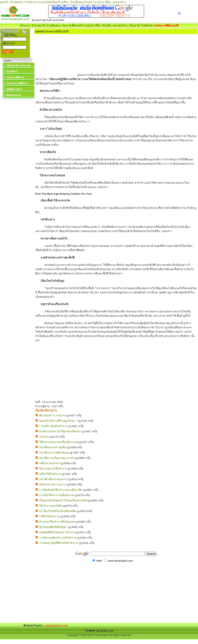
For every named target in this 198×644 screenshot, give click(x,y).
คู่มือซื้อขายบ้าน (14, 89)
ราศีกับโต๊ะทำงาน (49, 516)
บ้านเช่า (89, 2)
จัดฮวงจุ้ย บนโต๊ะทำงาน (53, 469)
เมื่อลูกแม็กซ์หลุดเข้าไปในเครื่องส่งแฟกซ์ (63, 500)
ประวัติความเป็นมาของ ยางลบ (57, 458)
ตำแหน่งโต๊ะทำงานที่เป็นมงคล (57, 522)
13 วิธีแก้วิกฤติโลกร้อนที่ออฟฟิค (58, 511)
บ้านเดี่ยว (63, 2)
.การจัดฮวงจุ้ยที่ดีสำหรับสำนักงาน (59, 543)
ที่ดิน (108, 2)
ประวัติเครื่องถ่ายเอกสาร (53, 479)
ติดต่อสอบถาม (14, 95)
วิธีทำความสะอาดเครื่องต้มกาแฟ (58, 442)
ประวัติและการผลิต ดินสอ (54, 453)
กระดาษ (44, 437)
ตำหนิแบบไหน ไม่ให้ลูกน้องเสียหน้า (60, 431)
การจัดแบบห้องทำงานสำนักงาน (58, 538)
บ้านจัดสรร (16, 2)
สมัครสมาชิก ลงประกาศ (18, 66)
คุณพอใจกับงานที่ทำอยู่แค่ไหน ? (58, 421)
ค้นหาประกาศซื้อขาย (17, 83)
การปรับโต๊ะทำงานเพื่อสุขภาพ (57, 495)
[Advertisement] (17, 162)
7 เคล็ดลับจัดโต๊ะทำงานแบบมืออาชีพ (61, 490)
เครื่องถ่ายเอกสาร (49, 463)
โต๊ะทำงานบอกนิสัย (50, 506)
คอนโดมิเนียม (49, 2)
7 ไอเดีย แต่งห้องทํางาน (53, 426)
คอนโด (4, 2)
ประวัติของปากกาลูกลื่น (53, 447)
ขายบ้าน (99, 2)
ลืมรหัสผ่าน (12, 72)
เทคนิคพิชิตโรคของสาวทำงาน (57, 532)
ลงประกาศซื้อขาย (15, 77)
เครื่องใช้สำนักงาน (50, 474)
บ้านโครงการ (32, 2)
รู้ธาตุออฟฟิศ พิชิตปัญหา (53, 527)
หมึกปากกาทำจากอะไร (53, 485)
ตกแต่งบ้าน (119, 2)
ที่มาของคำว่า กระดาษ (52, 415)
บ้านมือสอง (77, 2)
